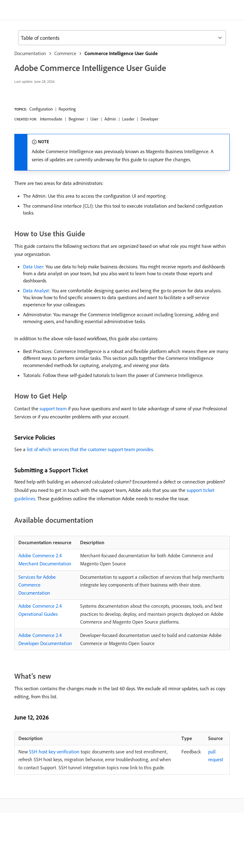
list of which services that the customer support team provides (90, 449)
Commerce (65, 53)
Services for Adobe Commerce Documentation (37, 585)
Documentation (30, 53)
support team (53, 408)
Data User (33, 267)
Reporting (67, 109)
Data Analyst (36, 290)
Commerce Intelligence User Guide (121, 53)
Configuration (41, 109)
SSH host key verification (54, 752)
